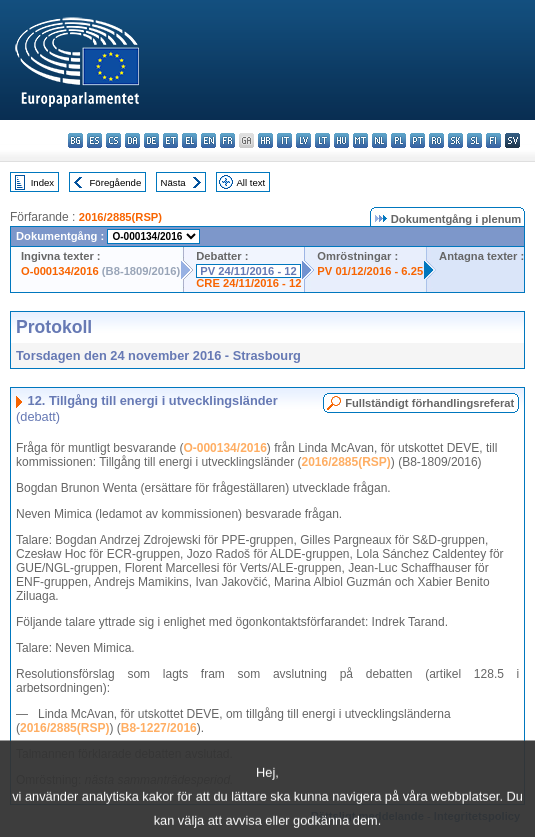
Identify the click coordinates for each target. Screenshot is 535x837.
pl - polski (398, 140)
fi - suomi (493, 140)
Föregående (116, 182)
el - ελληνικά (189, 140)
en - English (208, 140)
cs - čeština (113, 140)
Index (42, 182)
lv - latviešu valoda (303, 140)
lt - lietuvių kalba (322, 140)
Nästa (173, 182)
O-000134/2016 (60, 271)
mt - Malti (360, 140)
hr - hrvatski (265, 140)
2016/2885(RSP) (120, 217)
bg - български (75, 140)
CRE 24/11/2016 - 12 (248, 283)
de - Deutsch (151, 140)
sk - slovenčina (455, 140)
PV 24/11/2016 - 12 (248, 271)
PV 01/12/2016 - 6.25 (370, 271)
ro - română (436, 140)
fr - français (227, 140)
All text (250, 182)
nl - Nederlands (379, 140)
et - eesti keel (170, 140)
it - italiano (284, 140)
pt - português (417, 140)
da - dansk (132, 140)
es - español (94, 140)
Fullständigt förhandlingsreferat (429, 403)
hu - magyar (341, 140)
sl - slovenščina (474, 140)
